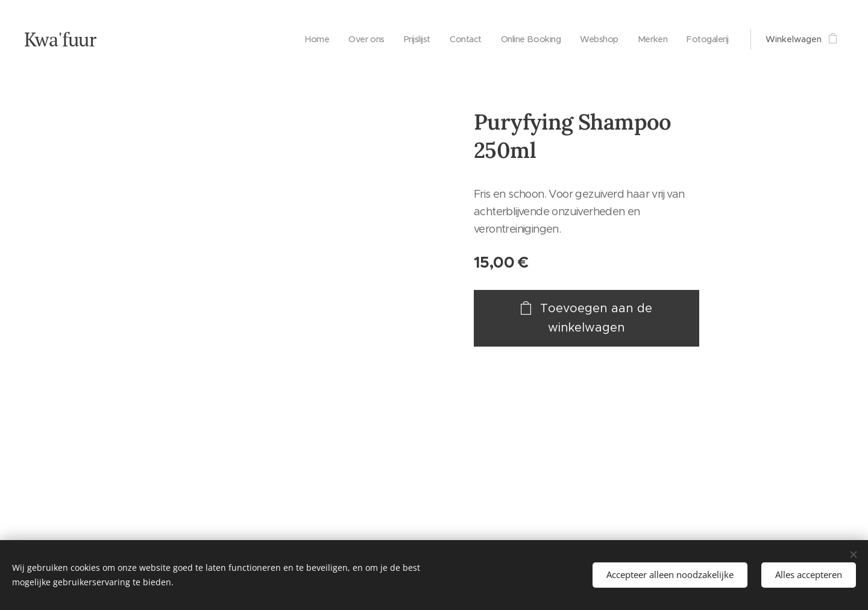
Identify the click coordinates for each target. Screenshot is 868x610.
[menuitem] (302, 39)
